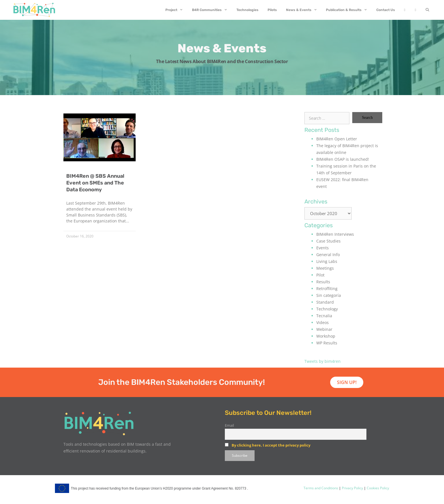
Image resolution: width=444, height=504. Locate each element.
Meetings (325, 268)
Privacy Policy (352, 488)
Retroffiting (327, 289)
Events (323, 248)
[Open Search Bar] (427, 10)
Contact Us (386, 10)
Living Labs (327, 261)
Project (176, 10)
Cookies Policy (377, 488)
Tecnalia (324, 316)
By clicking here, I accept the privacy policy (271, 445)
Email (229, 425)
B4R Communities (212, 10)
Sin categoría (329, 295)
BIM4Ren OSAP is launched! (343, 159)
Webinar (324, 329)
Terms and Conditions (321, 488)
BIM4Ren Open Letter (337, 139)
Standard (325, 302)
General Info (328, 255)
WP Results (327, 343)
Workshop (326, 336)
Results (323, 282)
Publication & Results (349, 10)
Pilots (272, 10)
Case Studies (328, 241)
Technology (327, 309)
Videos (323, 322)
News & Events (304, 10)
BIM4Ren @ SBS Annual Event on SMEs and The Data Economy (95, 183)
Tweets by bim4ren (323, 361)
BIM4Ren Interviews (335, 234)
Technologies (247, 10)
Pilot (320, 275)
